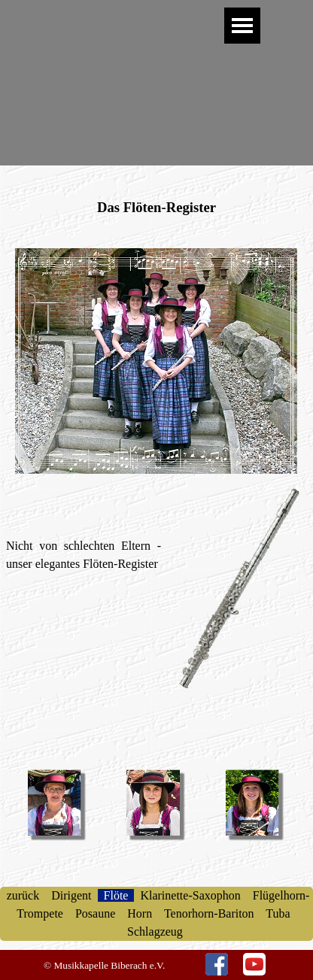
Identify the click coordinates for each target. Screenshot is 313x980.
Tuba (278, 913)
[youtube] (254, 964)
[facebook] (217, 964)
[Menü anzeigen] (242, 26)
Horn (140, 913)
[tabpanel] (156, 179)
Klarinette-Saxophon (190, 895)
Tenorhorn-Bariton (209, 913)
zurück (25, 895)
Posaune (95, 913)
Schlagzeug (156, 931)
